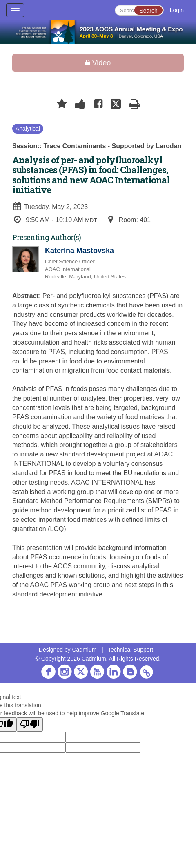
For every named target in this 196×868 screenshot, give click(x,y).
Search (148, 11)
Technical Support (130, 650)
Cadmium (84, 650)
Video (98, 63)
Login (177, 10)
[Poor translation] (30, 724)
